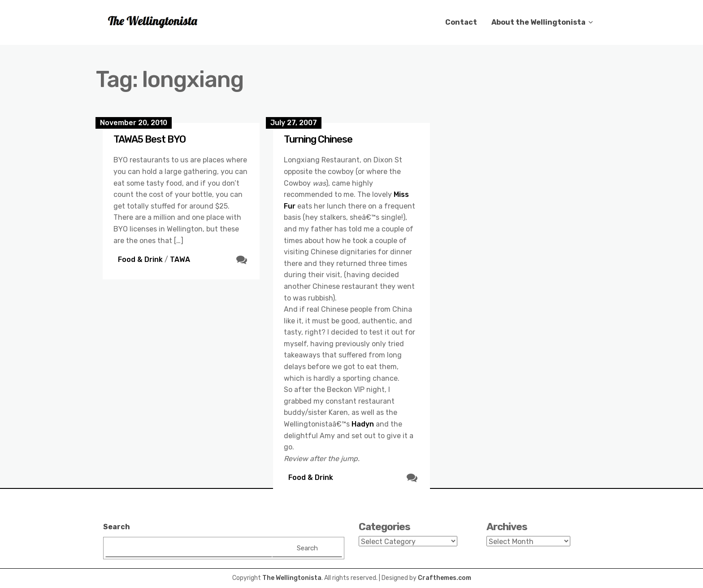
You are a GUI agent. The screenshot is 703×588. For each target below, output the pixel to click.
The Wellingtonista (292, 578)
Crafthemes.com (445, 578)
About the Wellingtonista (538, 22)
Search (117, 527)
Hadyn (363, 424)
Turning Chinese (318, 139)
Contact (461, 22)
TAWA (180, 259)
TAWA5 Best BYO (150, 139)
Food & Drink (140, 259)
